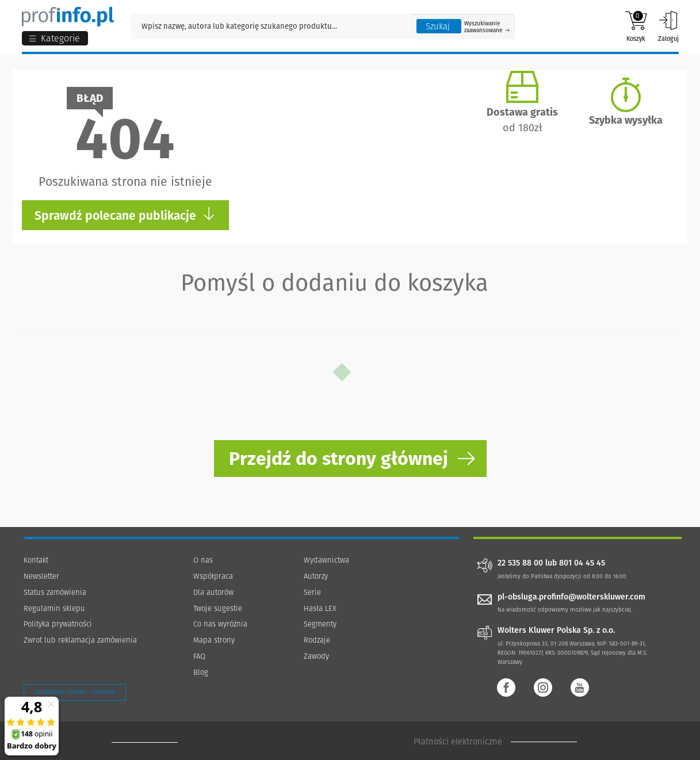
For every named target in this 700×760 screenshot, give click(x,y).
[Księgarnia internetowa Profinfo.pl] (68, 17)
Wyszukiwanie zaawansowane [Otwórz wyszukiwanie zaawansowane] (487, 27)
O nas (203, 560)
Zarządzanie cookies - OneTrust (75, 692)
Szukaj (438, 26)
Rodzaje (317, 640)
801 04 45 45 (582, 563)
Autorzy (316, 576)
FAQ (199, 656)
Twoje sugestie (218, 608)
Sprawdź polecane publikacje (125, 215)
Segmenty (320, 624)
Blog (201, 672)
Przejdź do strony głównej (338, 459)
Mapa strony (214, 640)
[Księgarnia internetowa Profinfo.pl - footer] (145, 742)
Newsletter (41, 576)
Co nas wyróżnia (220, 624)
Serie (312, 592)
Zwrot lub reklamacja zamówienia (80, 640)
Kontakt (36, 560)
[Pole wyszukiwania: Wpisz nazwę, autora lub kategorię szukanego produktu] (271, 26)
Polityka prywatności (58, 624)
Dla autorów (213, 592)
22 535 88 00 (520, 563)
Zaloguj (668, 26)
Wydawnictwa (326, 560)
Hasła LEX (320, 608)
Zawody (316, 656)
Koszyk (636, 26)
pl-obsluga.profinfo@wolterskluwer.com (571, 597)
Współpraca (213, 576)
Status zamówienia (55, 592)
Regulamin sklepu (54, 608)
